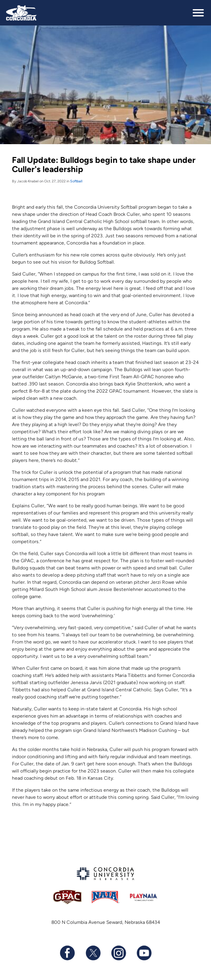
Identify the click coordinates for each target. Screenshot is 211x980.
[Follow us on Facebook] (67, 953)
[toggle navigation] (198, 13)
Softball (76, 181)
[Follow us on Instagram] (118, 953)
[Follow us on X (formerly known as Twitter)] (93, 953)
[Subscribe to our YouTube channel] (144, 953)
